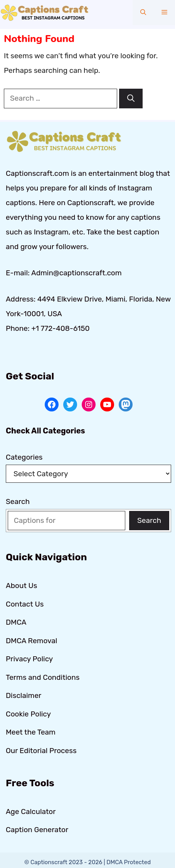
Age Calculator (31, 812)
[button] (143, 13)
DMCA (16, 622)
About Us (21, 586)
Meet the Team (31, 732)
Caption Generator (37, 830)
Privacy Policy (29, 659)
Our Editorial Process (41, 751)
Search (18, 501)
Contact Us (25, 604)
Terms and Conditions (43, 677)
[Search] (131, 99)
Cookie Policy (28, 714)
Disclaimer (24, 695)
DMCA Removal (31, 641)
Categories (24, 457)
